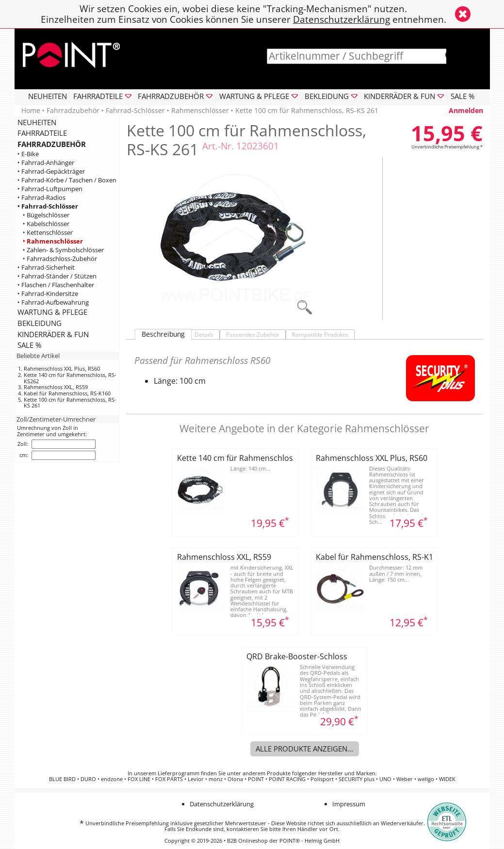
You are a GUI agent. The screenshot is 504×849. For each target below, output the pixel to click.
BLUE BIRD (62, 779)
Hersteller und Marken (347, 773)
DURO (88, 779)
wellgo (426, 779)
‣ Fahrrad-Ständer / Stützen (57, 276)
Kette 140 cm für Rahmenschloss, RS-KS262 (70, 378)
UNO (385, 779)
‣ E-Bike (28, 154)
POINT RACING (287, 779)
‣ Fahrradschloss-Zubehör (60, 258)
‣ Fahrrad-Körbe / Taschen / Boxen (67, 180)
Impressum (349, 804)
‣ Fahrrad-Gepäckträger (51, 171)
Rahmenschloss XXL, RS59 (56, 387)
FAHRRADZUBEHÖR (52, 144)
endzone (112, 779)
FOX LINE (139, 779)
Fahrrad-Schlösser (135, 110)
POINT (256, 779)
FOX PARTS (169, 779)
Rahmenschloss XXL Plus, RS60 (62, 368)
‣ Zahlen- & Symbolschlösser (63, 250)
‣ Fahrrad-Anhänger (46, 163)
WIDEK (447, 779)
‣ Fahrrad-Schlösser (48, 206)
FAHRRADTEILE (42, 133)
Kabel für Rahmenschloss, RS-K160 (67, 393)
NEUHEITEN (48, 96)
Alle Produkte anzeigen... (304, 749)
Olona (235, 779)
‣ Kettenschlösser (48, 232)
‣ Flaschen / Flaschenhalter (56, 285)
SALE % (463, 96)
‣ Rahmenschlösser (53, 241)
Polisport (322, 779)
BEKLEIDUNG (40, 323)
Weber (405, 779)
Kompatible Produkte (320, 335)
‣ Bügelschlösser (46, 215)
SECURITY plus (357, 779)
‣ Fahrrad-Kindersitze (48, 293)
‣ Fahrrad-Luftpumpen (50, 189)
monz (216, 779)
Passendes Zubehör (253, 335)
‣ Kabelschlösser (46, 223)
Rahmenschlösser (200, 110)
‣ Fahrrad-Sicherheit (46, 267)
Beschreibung (163, 334)
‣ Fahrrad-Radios (41, 198)
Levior (196, 779)
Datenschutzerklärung (341, 19)
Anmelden (466, 110)
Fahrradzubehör (73, 110)
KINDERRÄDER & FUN (53, 334)
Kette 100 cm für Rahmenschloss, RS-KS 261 (70, 403)
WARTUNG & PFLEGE (52, 312)
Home (31, 110)
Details (204, 335)
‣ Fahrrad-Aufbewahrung (53, 302)
